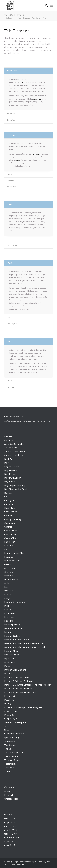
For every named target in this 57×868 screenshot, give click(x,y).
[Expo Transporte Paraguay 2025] (24, 6)
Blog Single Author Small (16, 489)
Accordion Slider (12, 448)
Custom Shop (11, 538)
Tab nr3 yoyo (12, 245)
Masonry (8, 632)
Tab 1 (10, 204)
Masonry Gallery (12, 636)
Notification (10, 662)
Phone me (11, 135)
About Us (9, 440)
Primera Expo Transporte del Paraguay (23, 707)
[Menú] (51, 6)
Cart (6, 497)
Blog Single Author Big (15, 485)
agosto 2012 (10, 841)
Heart (10, 381)
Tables (8, 749)
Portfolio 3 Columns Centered (18, 681)
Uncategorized (11, 799)
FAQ (6, 549)
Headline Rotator (13, 579)
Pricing (7, 704)
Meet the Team (12, 655)
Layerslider (10, 613)
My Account (10, 658)
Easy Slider (9, 542)
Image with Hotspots (15, 602)
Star (9, 341)
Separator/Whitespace (15, 722)
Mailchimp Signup (12, 625)
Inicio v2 (8, 609)
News (7, 791)
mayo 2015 (10, 822)
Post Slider (9, 700)
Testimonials (10, 764)
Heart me (11, 174)
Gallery (8, 564)
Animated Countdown (14, 451)
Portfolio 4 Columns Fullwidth (18, 688)
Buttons (8, 493)
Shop (7, 730)
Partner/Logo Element (15, 670)
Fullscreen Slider (12, 561)
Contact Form (11, 530)
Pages (7, 666)
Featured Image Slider (15, 553)
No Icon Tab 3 (12, 120)
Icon (6, 587)
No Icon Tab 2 (12, 113)
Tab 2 (9, 239)
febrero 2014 (11, 834)
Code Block (10, 508)
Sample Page (11, 719)
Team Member (11, 756)
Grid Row (9, 572)
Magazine (9, 621)
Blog (6, 463)
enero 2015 (10, 826)
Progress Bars (11, 711)
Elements (9, 545)
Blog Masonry (11, 474)
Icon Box (8, 591)
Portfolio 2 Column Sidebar (17, 677)
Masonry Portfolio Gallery (17, 640)
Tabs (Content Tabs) (14, 15)
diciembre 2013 (12, 837)
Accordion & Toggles (14, 444)
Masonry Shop (11, 651)
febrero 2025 (11, 819)
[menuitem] (45, 6)
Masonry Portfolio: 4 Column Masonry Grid (24, 647)
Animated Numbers (14, 455)
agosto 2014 (10, 830)
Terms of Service (12, 760)
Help (7, 583)
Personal (9, 795)
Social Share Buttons (14, 734)
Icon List (8, 594)
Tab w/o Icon (11, 187)
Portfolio (8, 673)
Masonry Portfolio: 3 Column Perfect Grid (24, 643)
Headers (9, 576)
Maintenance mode (13, 628)
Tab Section (10, 745)
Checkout (9, 504)
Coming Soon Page (13, 519)
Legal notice (10, 617)
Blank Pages (10, 459)
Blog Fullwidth (11, 470)
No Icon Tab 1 (12, 71)
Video (7, 771)
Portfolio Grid (11, 696)
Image (7, 598)
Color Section (11, 512)
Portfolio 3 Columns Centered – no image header (28, 685)
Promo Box (10, 715)
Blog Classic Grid (12, 466)
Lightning (11, 387)
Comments (9, 523)
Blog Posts (10, 482)
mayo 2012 (10, 845)
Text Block (9, 768)
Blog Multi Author (12, 478)
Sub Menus (9, 741)
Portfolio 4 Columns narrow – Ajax (20, 692)
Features (9, 557)
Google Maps (11, 568)
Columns (8, 515)
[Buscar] (45, 6)
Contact (8, 527)
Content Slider (11, 534)
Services (8, 726)
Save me (11, 180)
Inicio (7, 606)
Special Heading (12, 737)
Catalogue (9, 500)
